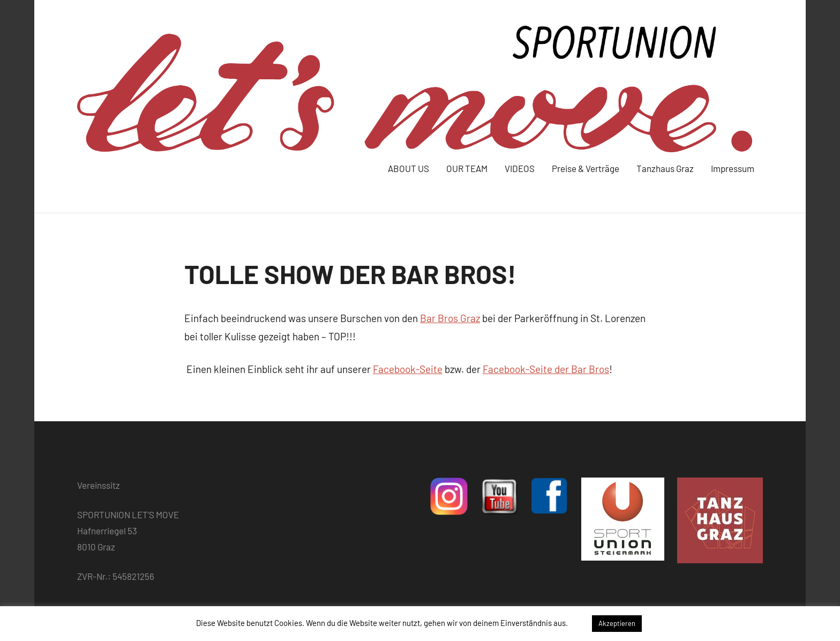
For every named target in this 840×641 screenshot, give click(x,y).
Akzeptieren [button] (617, 623)
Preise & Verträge (586, 168)
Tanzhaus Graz (665, 168)
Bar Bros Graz (450, 318)
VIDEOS (520, 168)
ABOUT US (408, 168)
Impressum (733, 168)
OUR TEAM (467, 168)
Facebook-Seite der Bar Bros (546, 369)
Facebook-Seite (408, 369)
